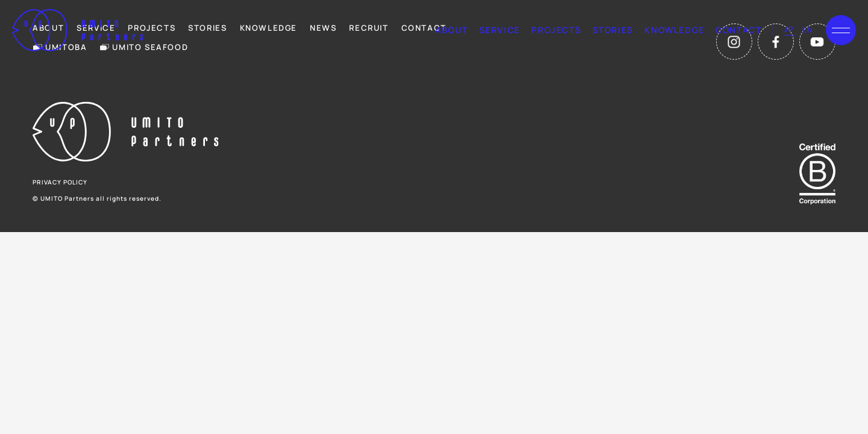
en (807, 30)
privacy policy (60, 182)
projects (556, 30)
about (451, 30)
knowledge (674, 30)
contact (738, 30)
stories (613, 30)
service (500, 30)
